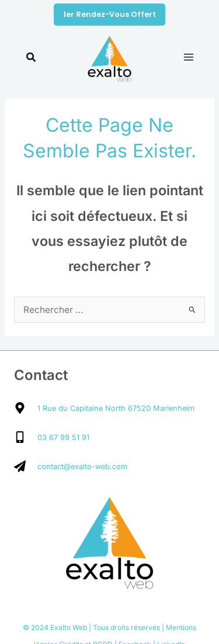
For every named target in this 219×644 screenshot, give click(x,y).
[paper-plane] (71, 466)
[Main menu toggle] (189, 57)
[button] (109, 15)
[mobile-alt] (52, 437)
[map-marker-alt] (104, 408)
